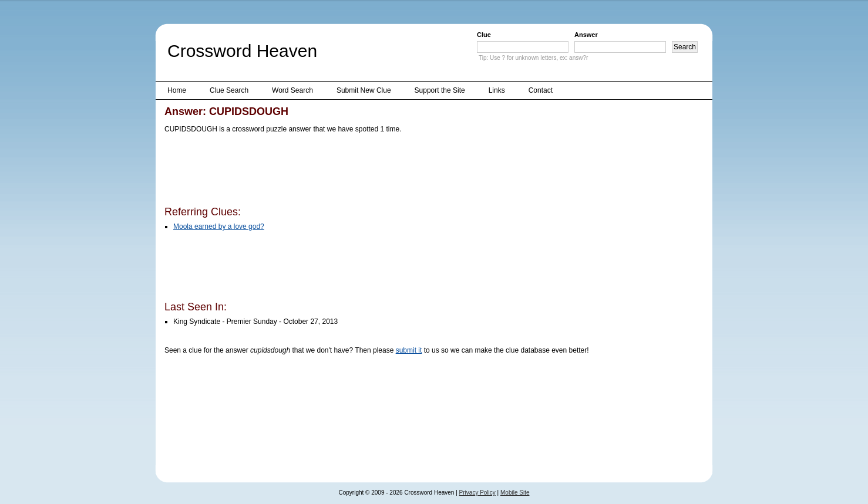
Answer (586, 35)
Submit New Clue (364, 90)
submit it (409, 350)
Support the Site (440, 90)
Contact (541, 90)
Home (177, 90)
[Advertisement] (378, 172)
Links (497, 90)
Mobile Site (515, 493)
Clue (484, 35)
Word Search (292, 90)
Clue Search (229, 90)
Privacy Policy (477, 493)
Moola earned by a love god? (219, 226)
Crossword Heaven (242, 51)
